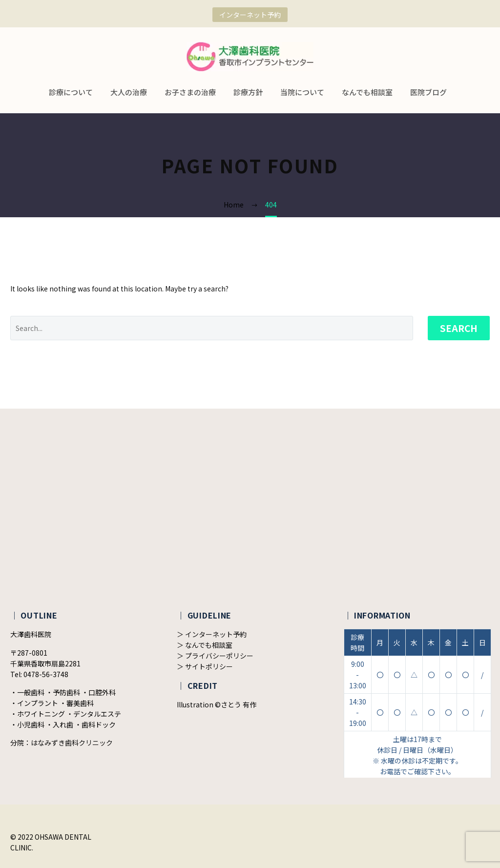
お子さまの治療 (190, 92)
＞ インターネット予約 (212, 634)
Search (459, 328)
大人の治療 (129, 92)
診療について (71, 92)
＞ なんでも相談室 (205, 645)
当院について (302, 92)
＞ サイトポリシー (205, 666)
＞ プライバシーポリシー (215, 656)
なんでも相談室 (367, 92)
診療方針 (248, 92)
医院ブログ (428, 92)
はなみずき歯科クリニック (72, 743)
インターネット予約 (250, 15)
